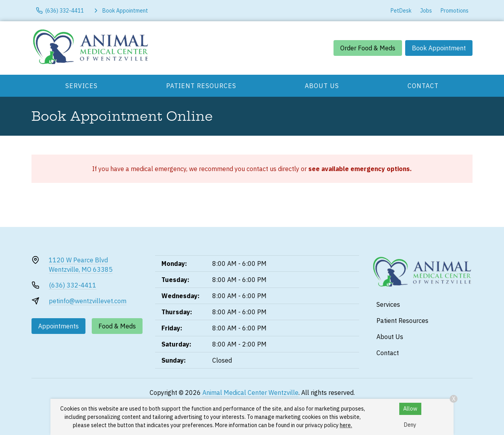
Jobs (426, 11)
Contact (423, 86)
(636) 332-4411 (73, 285)
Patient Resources (201, 86)
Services (82, 86)
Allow (410, 409)
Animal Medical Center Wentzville (250, 393)
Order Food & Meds (368, 48)
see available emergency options (359, 169)
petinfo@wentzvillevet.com (88, 301)
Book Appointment (439, 48)
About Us (322, 86)
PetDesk (401, 11)
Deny (410, 425)
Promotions (455, 11)
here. (346, 425)
